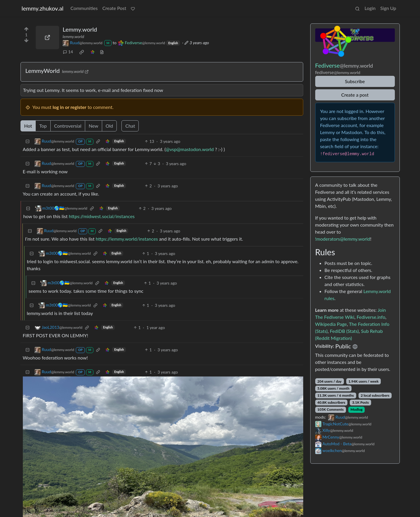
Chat (130, 122)
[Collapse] (28, 137)
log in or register (70, 103)
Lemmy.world (80, 25)
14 (68, 48)
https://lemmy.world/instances (127, 235)
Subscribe (355, 77)
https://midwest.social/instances (102, 212)
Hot (28, 122)
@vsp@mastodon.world (190, 145)
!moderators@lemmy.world (343, 235)
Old (109, 122)
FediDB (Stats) (344, 327)
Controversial (68, 122)
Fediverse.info (371, 313)
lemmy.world (73, 33)
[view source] (102, 48)
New (94, 122)
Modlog (357, 406)
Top (43, 122)
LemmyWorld (43, 67)
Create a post (355, 91)
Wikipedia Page (331, 320)
